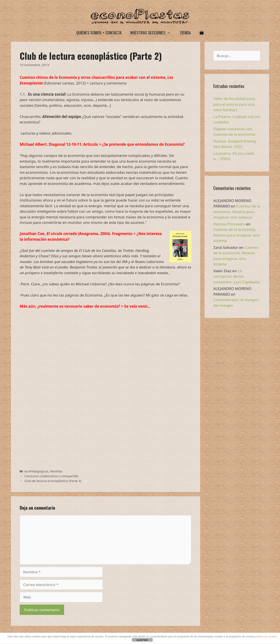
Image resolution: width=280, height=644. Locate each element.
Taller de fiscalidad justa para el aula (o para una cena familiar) (234, 104)
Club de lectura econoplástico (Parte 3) (53, 481)
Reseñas (56, 471)
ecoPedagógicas (37, 471)
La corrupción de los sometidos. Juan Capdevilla (237, 276)
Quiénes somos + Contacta (99, 32)
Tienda (185, 32)
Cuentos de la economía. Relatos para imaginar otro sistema (237, 212)
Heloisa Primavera (229, 224)
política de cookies (266, 637)
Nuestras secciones (153, 32)
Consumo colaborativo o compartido (52, 476)
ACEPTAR (142, 640)
